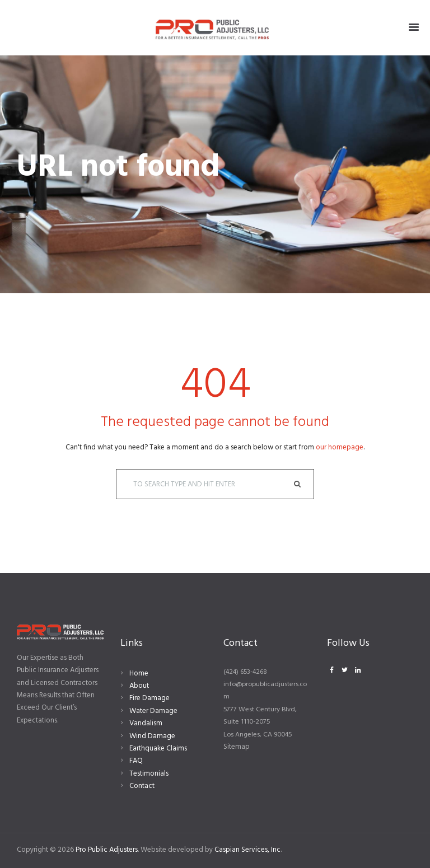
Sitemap (237, 747)
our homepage (340, 447)
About (139, 686)
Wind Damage (152, 736)
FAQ (136, 761)
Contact (142, 786)
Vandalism (146, 723)
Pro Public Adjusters (107, 850)
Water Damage (153, 711)
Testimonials (149, 774)
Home (139, 674)
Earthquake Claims (158, 749)
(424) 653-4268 (245, 672)
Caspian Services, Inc (247, 850)
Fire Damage (149, 698)
